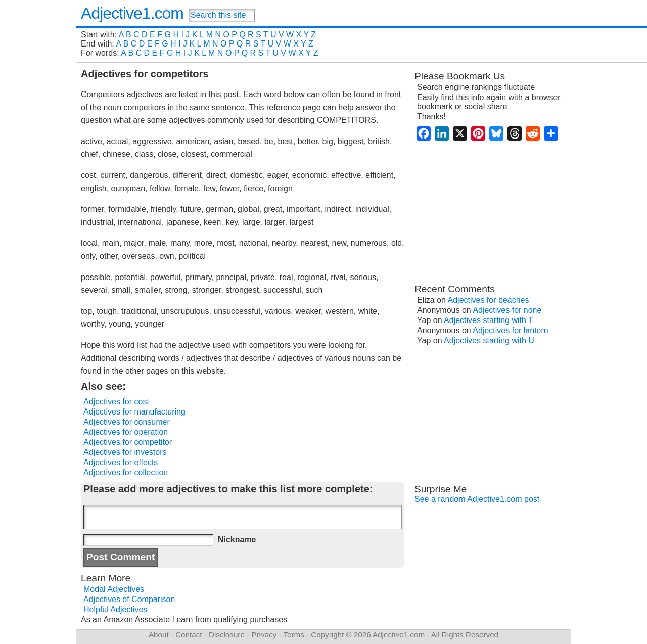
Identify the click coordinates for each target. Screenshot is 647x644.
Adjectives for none (507, 310)
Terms (293, 635)
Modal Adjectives (114, 589)
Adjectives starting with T (489, 320)
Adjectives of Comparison (129, 599)
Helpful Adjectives (115, 609)
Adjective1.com (132, 13)
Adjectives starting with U (489, 340)
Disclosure (227, 635)
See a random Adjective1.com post (477, 499)
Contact (189, 635)
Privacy (264, 635)
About (159, 635)
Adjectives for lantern (510, 330)
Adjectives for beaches (489, 300)
